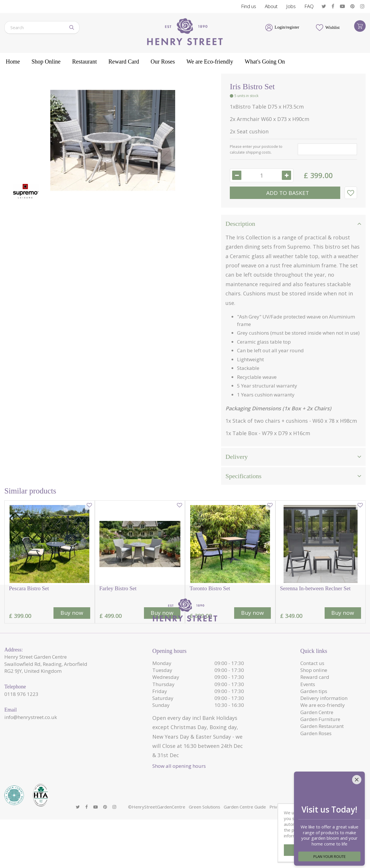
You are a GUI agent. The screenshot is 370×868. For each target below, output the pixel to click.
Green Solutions (205, 855)
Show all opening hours (179, 822)
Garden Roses (316, 789)
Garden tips (314, 747)
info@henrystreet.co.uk (31, 773)
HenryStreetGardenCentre (159, 855)
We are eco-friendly (323, 761)
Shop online (314, 726)
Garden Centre (317, 768)
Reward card (315, 733)
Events (308, 740)
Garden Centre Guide (245, 855)
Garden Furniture (320, 775)
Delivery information (324, 754)
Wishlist (333, 27)
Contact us (312, 719)
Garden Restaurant (322, 782)
